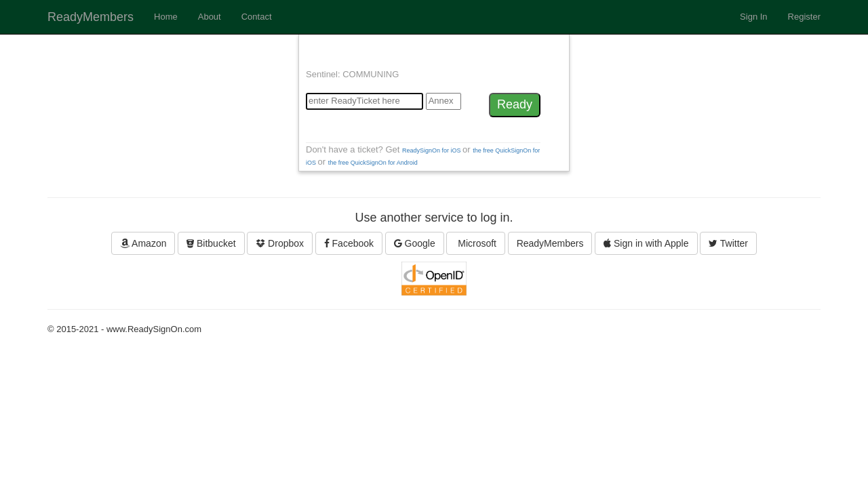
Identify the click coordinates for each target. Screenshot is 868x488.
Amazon (143, 243)
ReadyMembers (91, 17)
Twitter (728, 243)
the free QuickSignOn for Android (373, 163)
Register (804, 17)
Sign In (753, 17)
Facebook (349, 243)
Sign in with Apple (646, 243)
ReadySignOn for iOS (432, 150)
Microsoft (476, 243)
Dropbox (280, 243)
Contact (257, 17)
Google (415, 243)
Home (166, 17)
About (210, 17)
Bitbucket (211, 243)
